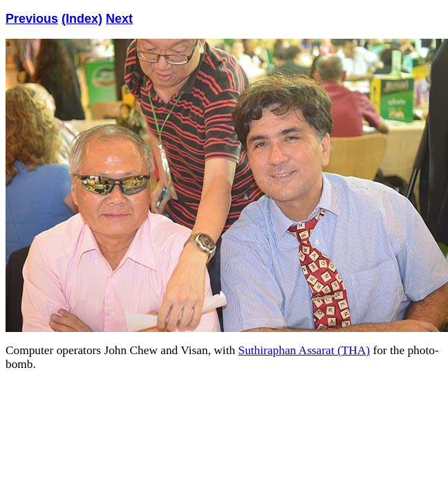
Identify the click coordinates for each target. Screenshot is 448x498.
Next (119, 19)
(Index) (82, 19)
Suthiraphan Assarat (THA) (305, 350)
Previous (32, 19)
